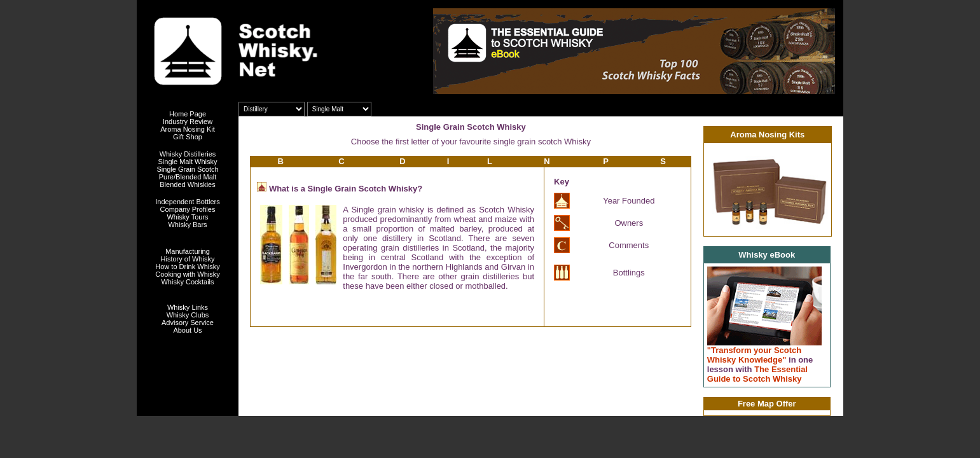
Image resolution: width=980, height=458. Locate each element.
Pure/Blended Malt (188, 177)
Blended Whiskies (187, 184)
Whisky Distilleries (188, 154)
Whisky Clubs (188, 315)
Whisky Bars (187, 225)
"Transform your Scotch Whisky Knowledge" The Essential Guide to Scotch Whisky (760, 364)
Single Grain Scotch (187, 169)
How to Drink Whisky (187, 267)
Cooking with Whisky (187, 274)
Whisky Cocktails (187, 282)
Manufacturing (188, 251)
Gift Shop (188, 137)
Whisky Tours (187, 217)
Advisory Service (188, 323)
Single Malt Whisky (188, 162)
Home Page (188, 114)
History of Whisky (188, 259)
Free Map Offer (767, 404)
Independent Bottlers (188, 202)
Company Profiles (188, 209)
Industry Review (188, 121)
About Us (187, 330)
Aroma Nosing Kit (188, 129)
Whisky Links (188, 307)
